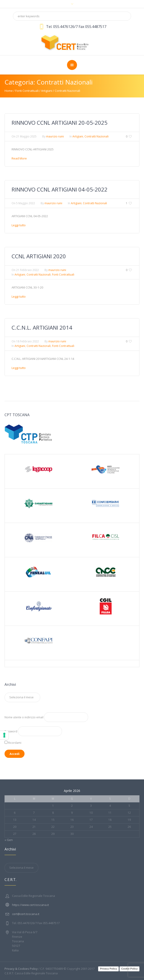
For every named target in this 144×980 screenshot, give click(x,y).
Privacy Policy (108, 969)
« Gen (9, 840)
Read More (19, 158)
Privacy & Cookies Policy (21, 969)
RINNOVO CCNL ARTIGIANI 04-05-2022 (60, 189)
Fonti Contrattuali (27, 91)
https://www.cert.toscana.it (30, 905)
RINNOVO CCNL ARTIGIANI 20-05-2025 (60, 123)
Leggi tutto (19, 225)
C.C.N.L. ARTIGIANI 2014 (42, 327)
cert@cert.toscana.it (26, 914)
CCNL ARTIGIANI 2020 (39, 256)
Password (11, 731)
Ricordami (13, 743)
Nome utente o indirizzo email (24, 717)
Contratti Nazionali (67, 91)
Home (9, 91)
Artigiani (47, 91)
